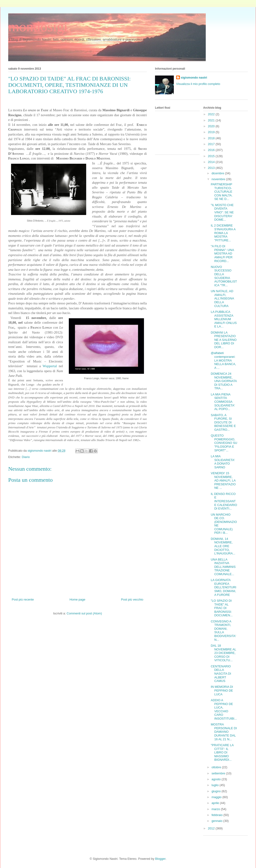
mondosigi (38, 27)
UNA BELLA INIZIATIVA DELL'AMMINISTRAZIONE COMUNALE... (223, 567)
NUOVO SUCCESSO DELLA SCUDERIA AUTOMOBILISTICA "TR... (224, 276)
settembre (219, 773)
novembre (219, 179)
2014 (212, 162)
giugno (217, 791)
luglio (216, 785)
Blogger (160, 859)
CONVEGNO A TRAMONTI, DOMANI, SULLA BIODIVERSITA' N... (223, 631)
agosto (217, 779)
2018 (212, 138)
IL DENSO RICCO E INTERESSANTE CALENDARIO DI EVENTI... (224, 501)
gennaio (217, 821)
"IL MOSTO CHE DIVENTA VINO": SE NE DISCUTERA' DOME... (222, 212)
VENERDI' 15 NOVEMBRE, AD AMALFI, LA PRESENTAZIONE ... (223, 480)
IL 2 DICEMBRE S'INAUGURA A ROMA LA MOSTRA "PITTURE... (223, 233)
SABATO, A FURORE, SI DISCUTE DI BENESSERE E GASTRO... (223, 422)
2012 (212, 828)
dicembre (218, 173)
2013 (212, 168)
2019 (212, 132)
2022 (212, 114)
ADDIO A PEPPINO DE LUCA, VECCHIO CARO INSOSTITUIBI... (224, 709)
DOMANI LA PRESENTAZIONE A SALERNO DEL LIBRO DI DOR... (224, 340)
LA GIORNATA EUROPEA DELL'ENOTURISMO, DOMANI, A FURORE (223, 587)
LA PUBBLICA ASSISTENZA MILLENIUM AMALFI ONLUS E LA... (224, 319)
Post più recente (23, 599)
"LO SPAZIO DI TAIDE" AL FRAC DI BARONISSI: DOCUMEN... (222, 608)
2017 (212, 144)
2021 (212, 120)
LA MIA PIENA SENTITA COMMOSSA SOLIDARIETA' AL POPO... (223, 402)
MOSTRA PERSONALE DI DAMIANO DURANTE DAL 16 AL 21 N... (224, 732)
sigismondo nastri (194, 78)
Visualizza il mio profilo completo (198, 84)
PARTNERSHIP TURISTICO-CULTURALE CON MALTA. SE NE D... (222, 192)
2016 (212, 150)
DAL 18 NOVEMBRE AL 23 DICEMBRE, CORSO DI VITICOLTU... (223, 653)
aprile (216, 803)
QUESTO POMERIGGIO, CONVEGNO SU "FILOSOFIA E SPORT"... (224, 443)
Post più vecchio (132, 599)
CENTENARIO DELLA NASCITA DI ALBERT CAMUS (221, 674)
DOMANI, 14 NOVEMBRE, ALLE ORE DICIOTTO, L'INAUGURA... (223, 546)
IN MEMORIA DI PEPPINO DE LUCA (222, 690)
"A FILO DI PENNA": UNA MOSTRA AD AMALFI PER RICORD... (222, 253)
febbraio (218, 815)
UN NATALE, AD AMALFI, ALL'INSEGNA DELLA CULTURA (222, 298)
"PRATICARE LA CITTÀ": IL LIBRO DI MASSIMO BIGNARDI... (222, 752)
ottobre (217, 767)
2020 (212, 126)
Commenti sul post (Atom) (84, 613)
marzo (216, 809)
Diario (26, 457)
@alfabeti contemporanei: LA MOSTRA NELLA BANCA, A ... (223, 360)
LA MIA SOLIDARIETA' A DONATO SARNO (223, 462)
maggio (217, 797)
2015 (212, 156)
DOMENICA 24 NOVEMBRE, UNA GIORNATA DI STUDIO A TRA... (224, 381)
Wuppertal (50, 366)
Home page (77, 599)
